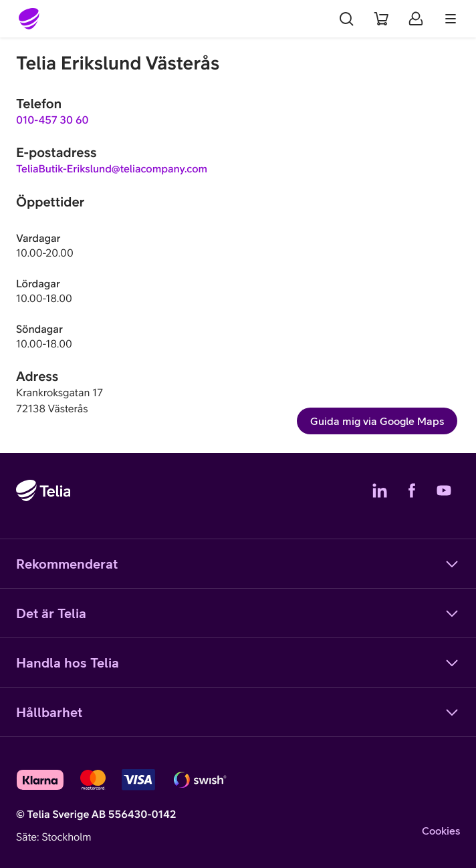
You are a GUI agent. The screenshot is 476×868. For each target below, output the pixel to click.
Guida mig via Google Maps (377, 421)
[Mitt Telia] (416, 19)
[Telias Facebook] (412, 490)
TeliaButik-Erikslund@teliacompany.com (112, 169)
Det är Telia (238, 613)
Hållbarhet (238, 712)
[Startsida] (29, 19)
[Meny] (451, 19)
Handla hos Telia (238, 663)
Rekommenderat (238, 564)
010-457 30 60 (52, 120)
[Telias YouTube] (444, 490)
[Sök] (346, 19)
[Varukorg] (381, 19)
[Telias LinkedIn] (380, 490)
